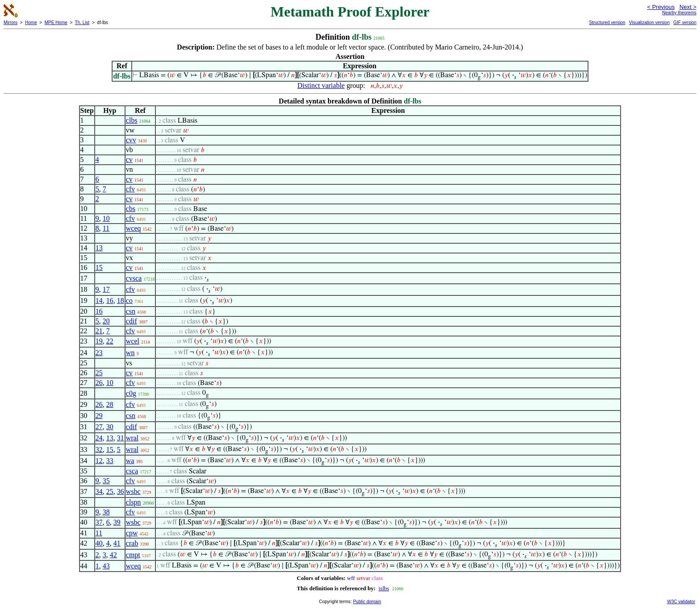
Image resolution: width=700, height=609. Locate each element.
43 (106, 566)
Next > (688, 7)
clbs (132, 120)
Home (31, 23)
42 (113, 555)
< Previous (661, 7)
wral (132, 438)
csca (132, 471)
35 (106, 481)
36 (121, 491)
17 (106, 289)
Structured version (607, 23)
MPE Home (56, 23)
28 (110, 404)
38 (106, 512)
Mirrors (10, 23)
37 (99, 522)
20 (106, 321)
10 (106, 218)
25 (99, 373)
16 (110, 300)
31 (121, 438)
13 (99, 248)
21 (99, 331)
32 (99, 449)
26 (99, 383)
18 (121, 300)
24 (99, 438)
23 (99, 353)
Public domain (367, 602)
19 (99, 341)
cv (129, 159)
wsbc (133, 491)
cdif (131, 321)
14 (99, 300)
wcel (133, 341)
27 (99, 427)
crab (132, 543)
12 (99, 461)
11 (106, 228)
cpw (132, 533)
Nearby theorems (679, 13)
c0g (131, 393)
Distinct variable (321, 85)
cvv (131, 140)
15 (99, 267)
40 (99, 543)
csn (131, 311)
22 (110, 341)
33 (110, 461)
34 (99, 491)
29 (99, 416)
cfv (130, 189)
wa (130, 461)
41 (117, 543)
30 (110, 427)
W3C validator (681, 602)
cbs (131, 209)
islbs (384, 588)
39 (117, 522)
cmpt (133, 555)
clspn (133, 502)
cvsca (134, 278)
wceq (133, 228)
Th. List (82, 23)
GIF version (685, 23)
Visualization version (649, 23)
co (129, 300)
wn (130, 353)
